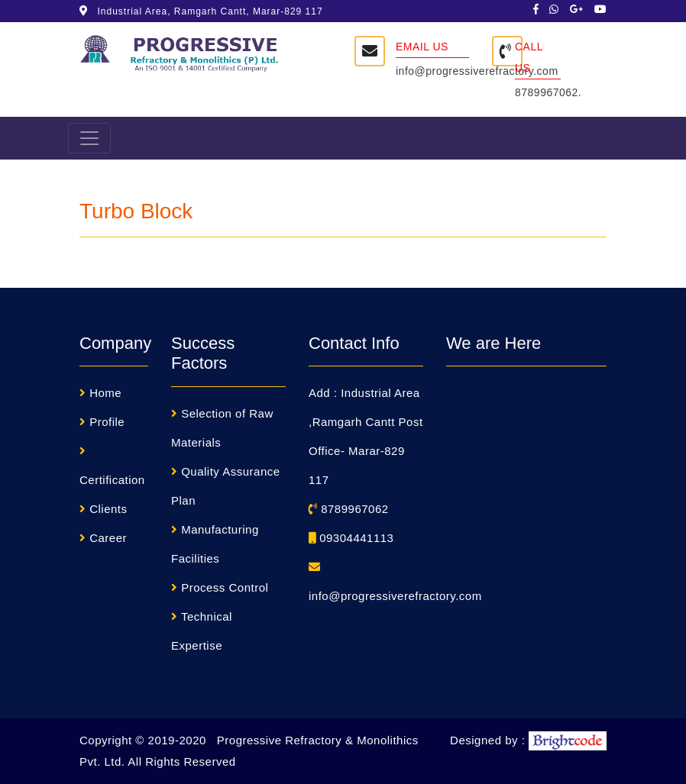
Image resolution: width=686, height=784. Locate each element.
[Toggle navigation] (89, 138)
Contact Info (354, 343)
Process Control (225, 587)
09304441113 (351, 538)
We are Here (493, 343)
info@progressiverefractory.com (477, 71)
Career (108, 538)
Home (105, 393)
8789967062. (548, 92)
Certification (112, 480)
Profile (107, 422)
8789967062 (349, 509)
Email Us (422, 47)
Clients (108, 509)
